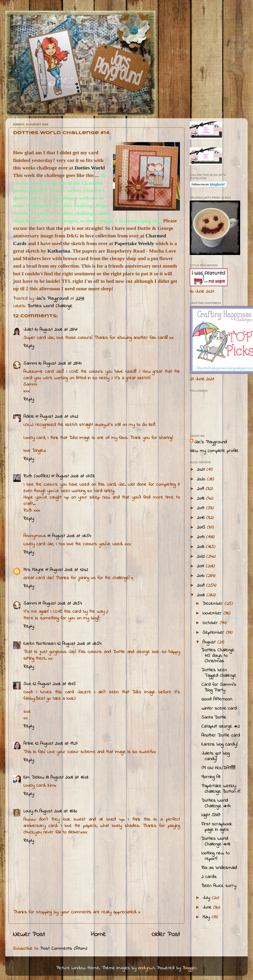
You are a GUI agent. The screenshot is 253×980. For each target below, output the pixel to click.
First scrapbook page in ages (217, 827)
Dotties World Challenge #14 (216, 803)
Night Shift (211, 815)
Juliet (28, 330)
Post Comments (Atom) (64, 949)
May (207, 917)
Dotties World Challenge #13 (216, 842)
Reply (29, 346)
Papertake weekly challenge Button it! (221, 789)
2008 (202, 595)
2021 (202, 470)
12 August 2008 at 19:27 (56, 744)
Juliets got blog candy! (215, 756)
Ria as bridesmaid (219, 868)
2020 (202, 479)
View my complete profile (214, 451)
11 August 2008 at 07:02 (57, 417)
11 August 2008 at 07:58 (73, 476)
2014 (201, 537)
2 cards (209, 877)
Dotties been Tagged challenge (219, 673)
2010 (201, 576)
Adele (29, 417)
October (211, 623)
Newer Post (29, 935)
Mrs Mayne (34, 570)
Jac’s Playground (210, 442)
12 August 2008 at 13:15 (54, 684)
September (214, 633)
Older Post (166, 935)
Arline (28, 744)
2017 (201, 508)
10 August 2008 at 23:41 (56, 330)
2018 (201, 499)
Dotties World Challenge (50, 306)
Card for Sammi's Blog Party (219, 688)
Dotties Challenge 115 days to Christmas (218, 656)
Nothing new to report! (215, 856)
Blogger (189, 968)
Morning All (211, 777)
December (213, 604)
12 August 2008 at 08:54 (79, 644)
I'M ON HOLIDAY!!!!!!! (218, 768)
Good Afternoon (217, 699)
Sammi (30, 364)
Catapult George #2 (221, 727)
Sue (27, 684)
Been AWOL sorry (219, 886)
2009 (201, 586)
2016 (202, 518)
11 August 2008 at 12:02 (66, 570)
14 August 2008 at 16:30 (56, 811)
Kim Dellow (34, 778)
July (207, 898)
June (208, 908)
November (213, 613)
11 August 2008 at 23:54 (60, 604)
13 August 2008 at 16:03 (67, 778)
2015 (202, 527)
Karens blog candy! (219, 745)
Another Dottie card (221, 736)
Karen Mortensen (39, 644)
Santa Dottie (214, 718)
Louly (28, 811)
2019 (201, 489)
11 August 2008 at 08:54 (69, 536)
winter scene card (219, 709)
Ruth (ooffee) (37, 476)
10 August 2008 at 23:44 (60, 364)
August (210, 642)
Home (98, 935)
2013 (201, 547)
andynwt (146, 968)
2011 (201, 566)
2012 (202, 557)
